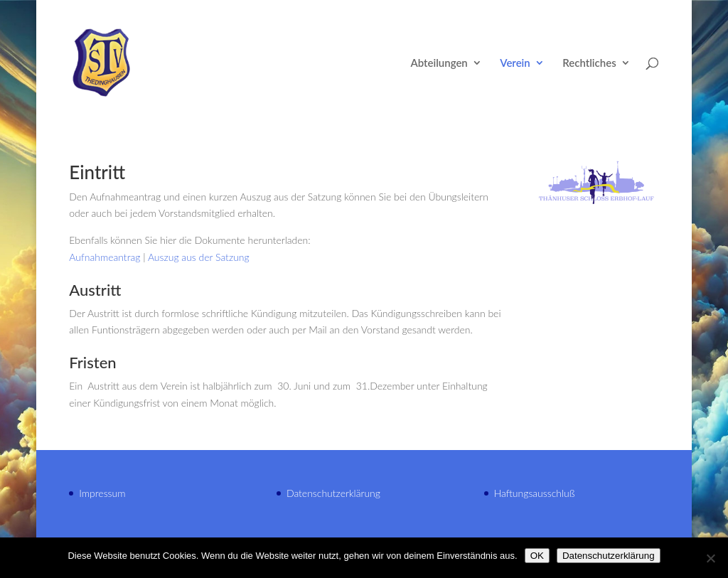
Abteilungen (439, 63)
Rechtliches (589, 63)
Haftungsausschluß (535, 493)
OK (537, 556)
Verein (515, 63)
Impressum (102, 493)
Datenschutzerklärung (333, 493)
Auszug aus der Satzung (199, 257)
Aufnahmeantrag (105, 257)
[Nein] (710, 558)
